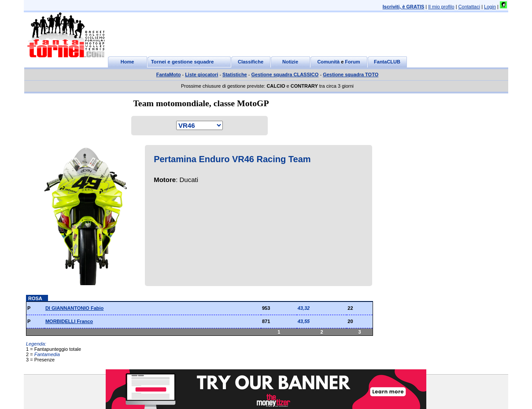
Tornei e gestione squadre (183, 62)
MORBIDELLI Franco (69, 321)
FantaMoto (169, 74)
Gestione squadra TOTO (351, 74)
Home (127, 62)
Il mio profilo (441, 7)
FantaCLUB (387, 62)
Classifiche (251, 62)
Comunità (328, 62)
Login (490, 7)
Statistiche (235, 74)
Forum (352, 62)
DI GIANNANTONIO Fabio (74, 308)
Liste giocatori (201, 74)
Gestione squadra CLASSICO (285, 74)
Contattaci (469, 7)
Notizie (290, 62)
